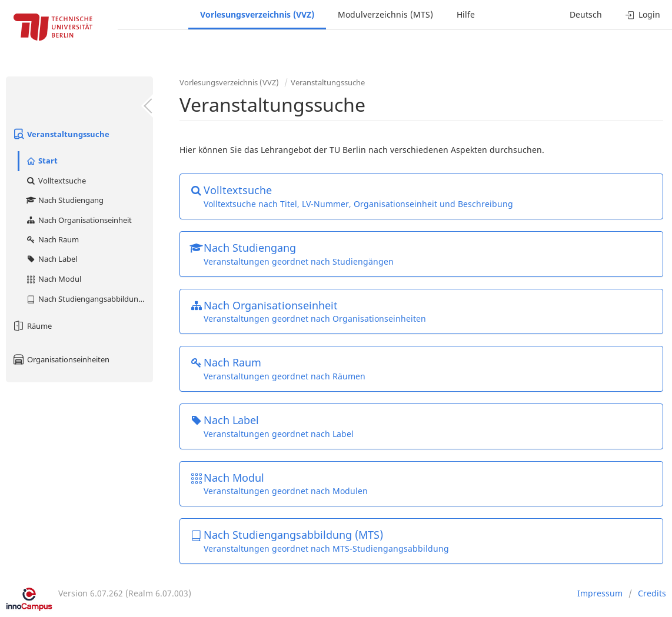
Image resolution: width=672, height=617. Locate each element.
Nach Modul (53, 279)
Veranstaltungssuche (61, 134)
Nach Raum (52, 239)
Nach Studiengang (64, 200)
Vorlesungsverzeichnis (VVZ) (257, 14)
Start (41, 161)
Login (643, 14)
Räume (32, 326)
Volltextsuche (56, 181)
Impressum (600, 593)
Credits (652, 593)
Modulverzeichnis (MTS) (385, 14)
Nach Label (51, 259)
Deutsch (586, 14)
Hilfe (466, 14)
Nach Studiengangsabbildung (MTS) (89, 299)
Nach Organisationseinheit (79, 220)
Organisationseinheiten (61, 359)
